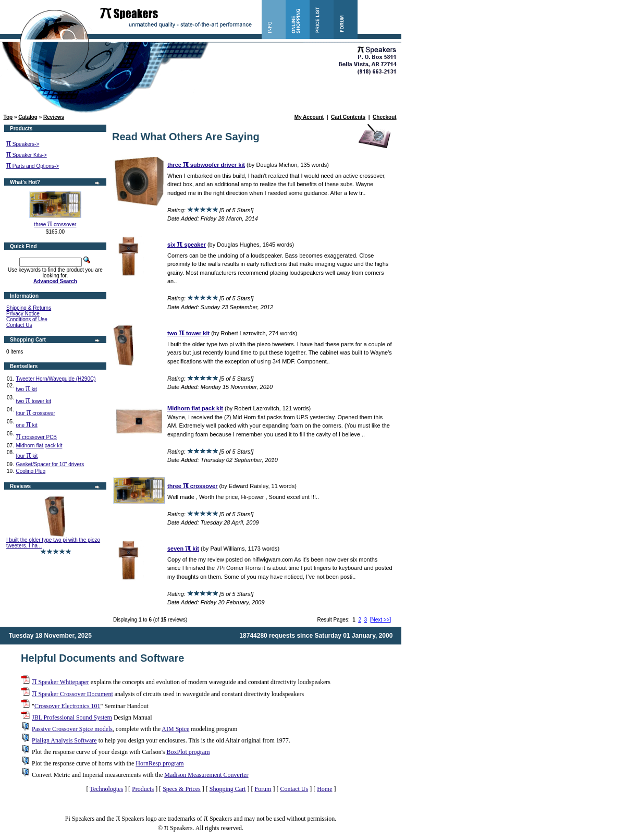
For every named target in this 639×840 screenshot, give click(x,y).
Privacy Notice (23, 314)
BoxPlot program (188, 752)
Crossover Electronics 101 (67, 706)
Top (8, 117)
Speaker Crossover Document (72, 694)
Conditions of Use (27, 319)
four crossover (35, 413)
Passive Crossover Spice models (72, 729)
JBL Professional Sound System (72, 717)
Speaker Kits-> (27, 155)
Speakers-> (23, 144)
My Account (309, 117)
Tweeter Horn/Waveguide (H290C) (56, 379)
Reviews (54, 117)
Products (143, 789)
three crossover (56, 224)
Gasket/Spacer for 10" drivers (50, 464)
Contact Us (19, 325)
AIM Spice (175, 729)
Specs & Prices (182, 789)
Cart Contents (348, 117)
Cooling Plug (30, 471)
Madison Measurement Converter (206, 775)
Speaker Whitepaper (60, 682)
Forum (263, 789)
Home (324, 789)
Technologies (106, 789)
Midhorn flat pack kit (39, 446)
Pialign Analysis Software (64, 740)
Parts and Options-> (33, 166)
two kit (26, 389)
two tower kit (33, 401)
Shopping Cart (228, 789)
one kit (26, 425)
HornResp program (159, 763)
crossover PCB (36, 437)
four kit (27, 456)
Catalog (28, 117)
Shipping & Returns (29, 308)
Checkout (385, 117)
